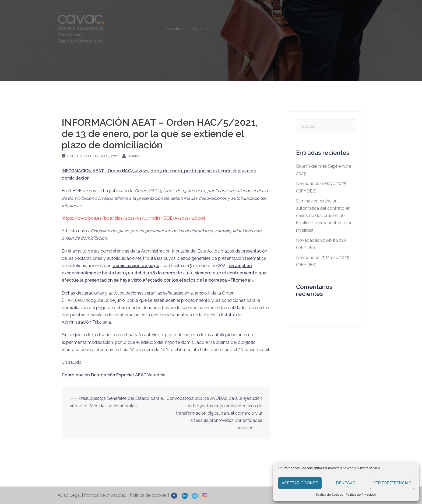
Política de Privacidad (361, 495)
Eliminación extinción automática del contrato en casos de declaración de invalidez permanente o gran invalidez (324, 216)
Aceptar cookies (300, 483)
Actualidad (175, 29)
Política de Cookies (330, 495)
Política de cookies (148, 495)
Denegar (346, 483)
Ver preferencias (392, 483)
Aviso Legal (69, 495)
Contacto (200, 29)
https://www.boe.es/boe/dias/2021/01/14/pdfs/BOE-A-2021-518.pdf (133, 218)
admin (134, 156)
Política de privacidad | (107, 495)
